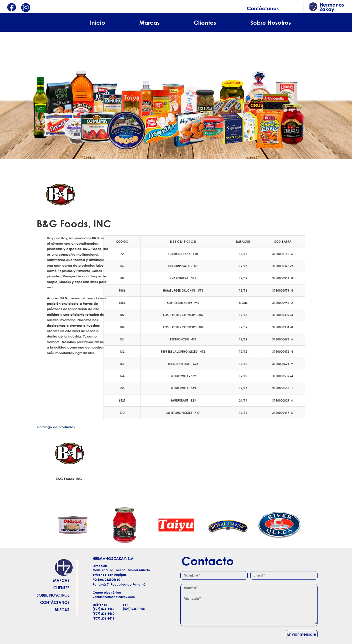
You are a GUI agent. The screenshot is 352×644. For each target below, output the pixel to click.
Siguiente (312, 525)
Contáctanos (263, 8)
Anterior (39, 525)
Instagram (26, 8)
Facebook (11, 8)
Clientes (205, 22)
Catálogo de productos (56, 427)
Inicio (98, 22)
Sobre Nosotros (271, 22)
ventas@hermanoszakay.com (114, 597)
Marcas (149, 22)
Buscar (62, 610)
